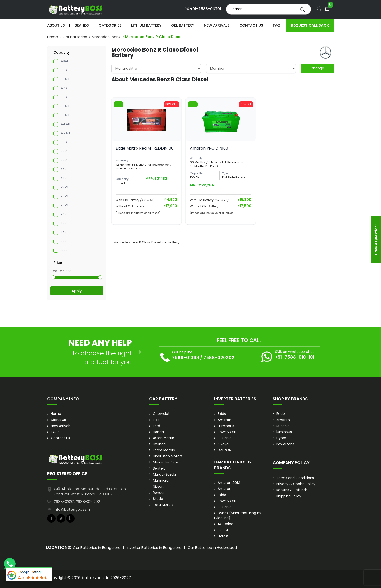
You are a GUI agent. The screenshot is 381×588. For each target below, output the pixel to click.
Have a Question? (376, 239)
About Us (56, 25)
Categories (110, 25)
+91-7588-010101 (203, 9)
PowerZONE (227, 432)
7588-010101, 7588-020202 (77, 501)
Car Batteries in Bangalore (97, 548)
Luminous (226, 426)
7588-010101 (186, 357)
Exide (222, 414)
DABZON (225, 450)
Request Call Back (310, 25)
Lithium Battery (146, 25)
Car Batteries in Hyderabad (212, 548)
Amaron (225, 420)
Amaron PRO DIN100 (209, 148)
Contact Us (251, 25)
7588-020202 (219, 357)
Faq (277, 25)
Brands (82, 25)
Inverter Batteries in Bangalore (154, 548)
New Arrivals (217, 25)
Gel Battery (183, 25)
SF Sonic (225, 438)
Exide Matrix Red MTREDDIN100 (145, 148)
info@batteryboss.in (72, 509)
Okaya (223, 444)
